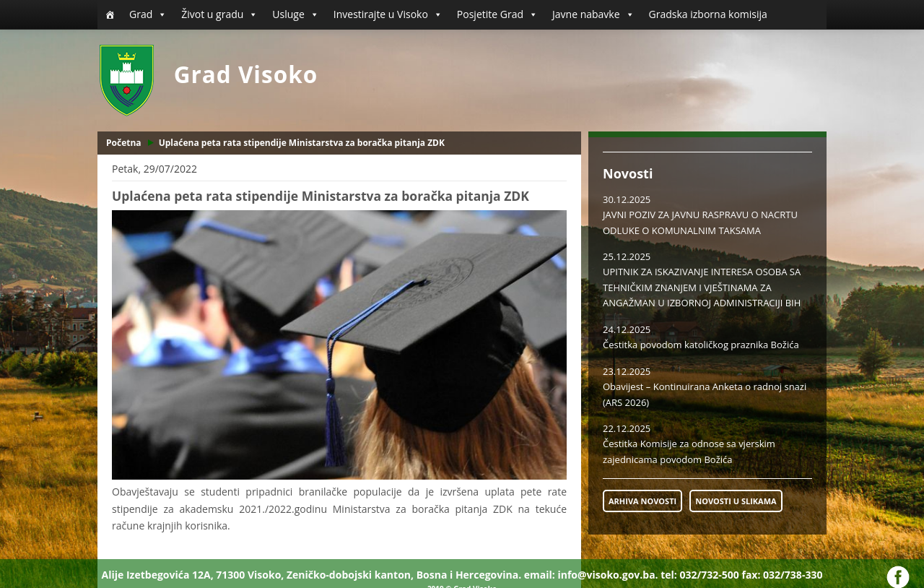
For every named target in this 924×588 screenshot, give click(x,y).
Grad (148, 14)
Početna (124, 143)
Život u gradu (219, 14)
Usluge (295, 14)
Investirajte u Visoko (388, 14)
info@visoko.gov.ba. (607, 575)
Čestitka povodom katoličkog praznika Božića (701, 345)
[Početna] (110, 14)
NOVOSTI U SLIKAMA (736, 501)
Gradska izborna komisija (708, 14)
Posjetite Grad (497, 14)
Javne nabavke (593, 14)
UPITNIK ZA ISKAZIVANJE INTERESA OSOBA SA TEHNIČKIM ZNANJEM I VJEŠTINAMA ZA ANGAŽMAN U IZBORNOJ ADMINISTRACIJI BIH (702, 287)
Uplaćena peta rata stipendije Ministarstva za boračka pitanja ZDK (302, 143)
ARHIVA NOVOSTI (642, 501)
